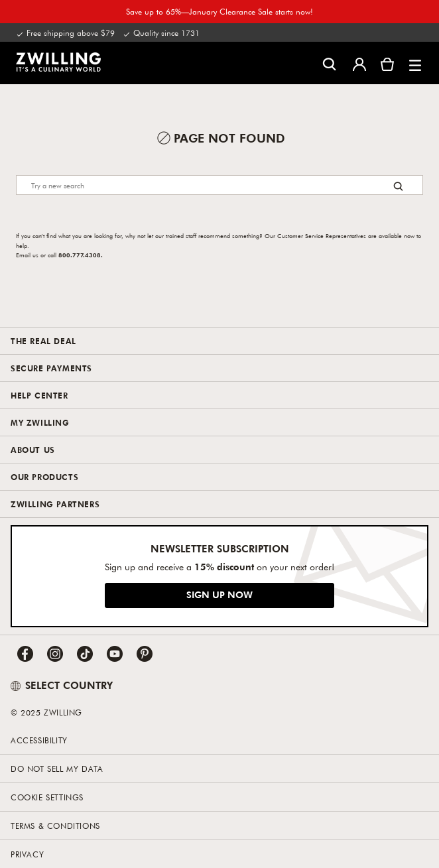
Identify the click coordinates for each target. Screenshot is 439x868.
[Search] (219, 185)
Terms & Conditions (55, 826)
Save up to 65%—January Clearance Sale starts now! (219, 11)
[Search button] (398, 186)
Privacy (27, 854)
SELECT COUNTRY (62, 685)
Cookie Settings (47, 797)
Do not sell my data (57, 769)
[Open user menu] (359, 63)
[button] (415, 63)
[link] (58, 62)
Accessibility (39, 740)
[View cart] (387, 63)
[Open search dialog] (329, 63)
